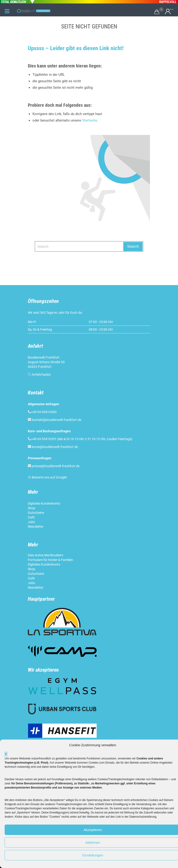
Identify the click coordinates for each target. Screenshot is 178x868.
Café (31, 517)
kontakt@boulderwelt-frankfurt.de (56, 420)
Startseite (90, 120)
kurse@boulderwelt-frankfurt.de (55, 447)
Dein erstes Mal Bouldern (46, 555)
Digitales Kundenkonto (44, 503)
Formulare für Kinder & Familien (50, 560)
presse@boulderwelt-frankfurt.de (56, 466)
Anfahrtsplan (41, 375)
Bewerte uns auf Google (49, 477)
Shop (32, 508)
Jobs (31, 522)
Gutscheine (36, 513)
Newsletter (36, 527)
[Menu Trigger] (7, 11)
